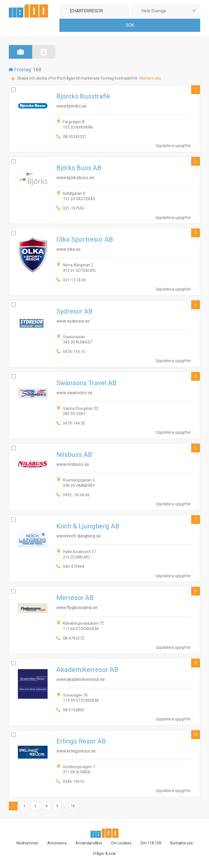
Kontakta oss (182, 843)
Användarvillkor (89, 843)
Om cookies (121, 843)
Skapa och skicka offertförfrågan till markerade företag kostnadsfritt (77, 78)
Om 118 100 (151, 843)
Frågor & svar (105, 853)
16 (73, 806)
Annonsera (57, 843)
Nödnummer (28, 843)
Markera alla (150, 78)
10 (196, 735)
